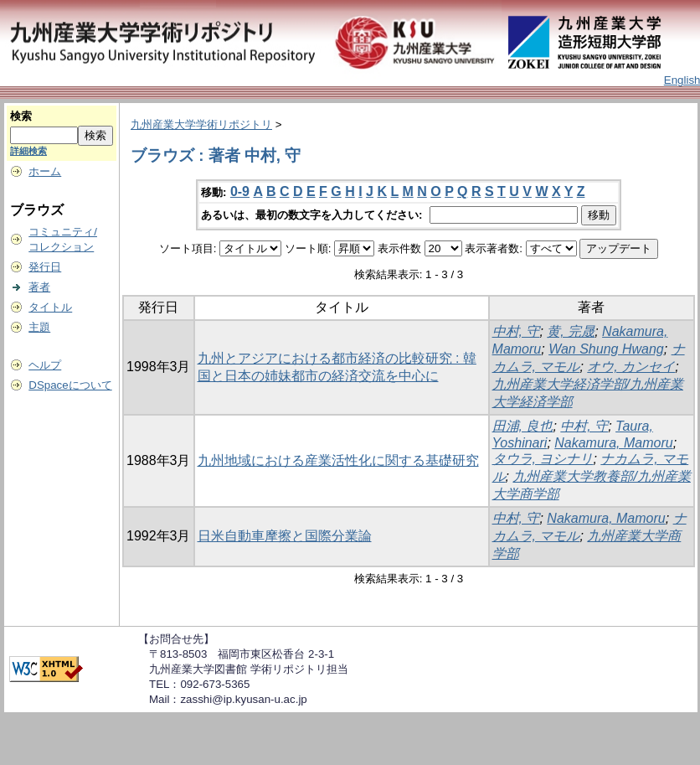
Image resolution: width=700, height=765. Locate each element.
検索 (21, 116)
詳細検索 (28, 151)
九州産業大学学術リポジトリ (201, 124)
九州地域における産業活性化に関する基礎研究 (338, 460)
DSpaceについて (70, 385)
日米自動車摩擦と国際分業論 (285, 536)
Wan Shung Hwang (606, 349)
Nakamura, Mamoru (613, 443)
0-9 (240, 191)
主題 (39, 327)
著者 (39, 287)
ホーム (45, 171)
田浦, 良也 (523, 426)
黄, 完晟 (571, 331)
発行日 (45, 267)
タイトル (50, 307)
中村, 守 (516, 331)
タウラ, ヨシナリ (543, 459)
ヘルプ (45, 365)
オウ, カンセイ (631, 367)
